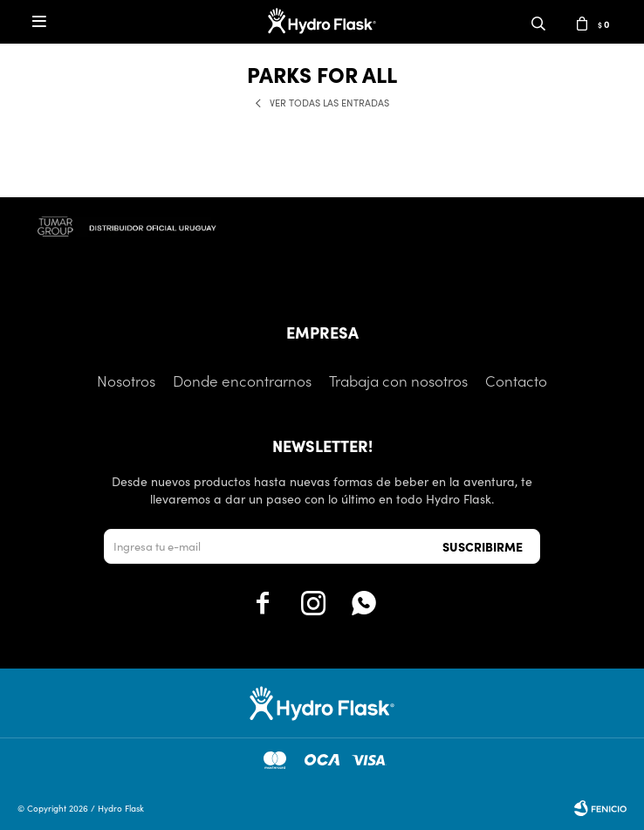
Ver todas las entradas (329, 103)
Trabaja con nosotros (398, 381)
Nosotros (126, 381)
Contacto (516, 381)
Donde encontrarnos (242, 381)
